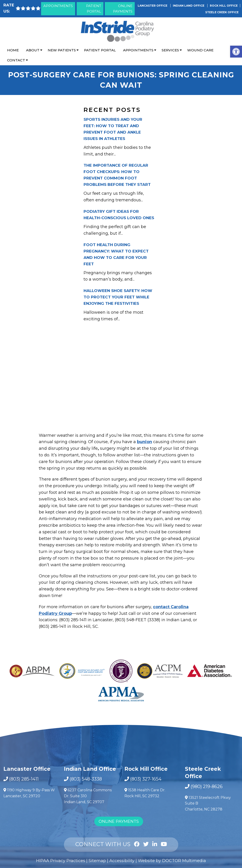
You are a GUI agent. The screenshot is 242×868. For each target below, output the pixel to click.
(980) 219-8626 (207, 786)
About (33, 50)
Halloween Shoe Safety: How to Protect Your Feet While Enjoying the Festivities (118, 297)
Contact (16, 60)
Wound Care (200, 50)
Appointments (58, 6)
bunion (145, 442)
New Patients (62, 50)
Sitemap (97, 861)
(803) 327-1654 (146, 779)
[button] (236, 52)
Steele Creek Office (222, 12)
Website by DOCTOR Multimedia (172, 861)
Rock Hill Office (224, 6)
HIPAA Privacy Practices (61, 861)
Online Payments (123, 9)
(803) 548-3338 (86, 779)
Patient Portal (94, 9)
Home (13, 50)
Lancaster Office (153, 6)
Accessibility (122, 861)
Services (170, 50)
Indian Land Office (189, 6)
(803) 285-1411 (24, 779)
